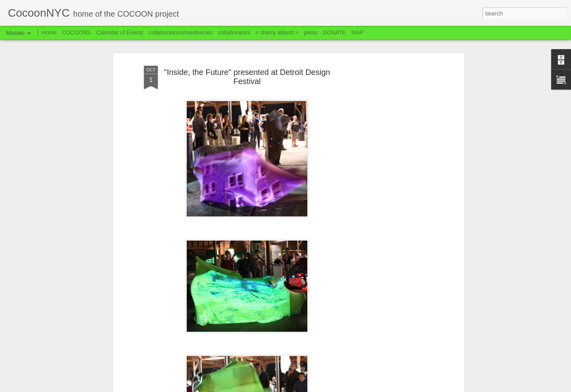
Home (49, 33)
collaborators (234, 33)
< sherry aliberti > (277, 33)
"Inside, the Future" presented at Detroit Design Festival (247, 77)
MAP (357, 33)
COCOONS (76, 33)
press (311, 33)
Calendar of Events (120, 33)
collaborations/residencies (181, 33)
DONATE (334, 33)
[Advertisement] (394, 187)
